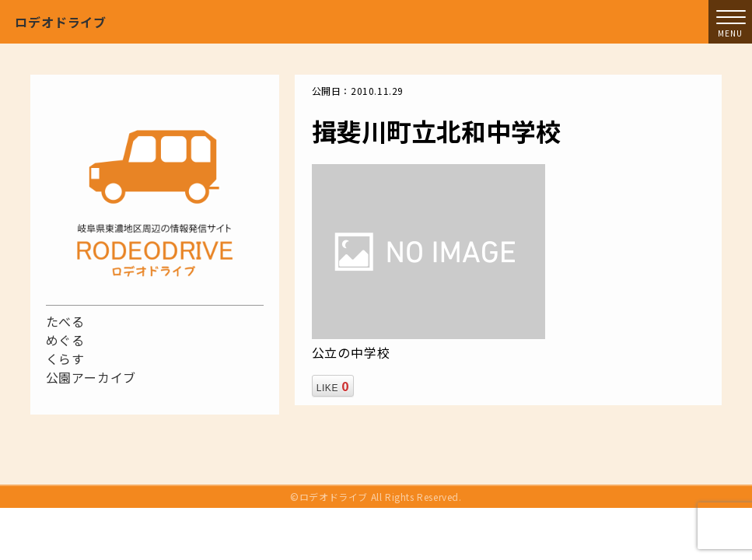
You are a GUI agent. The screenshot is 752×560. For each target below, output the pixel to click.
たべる (65, 321)
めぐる (65, 340)
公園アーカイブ (91, 377)
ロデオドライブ (61, 22)
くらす (65, 359)
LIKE (333, 386)
